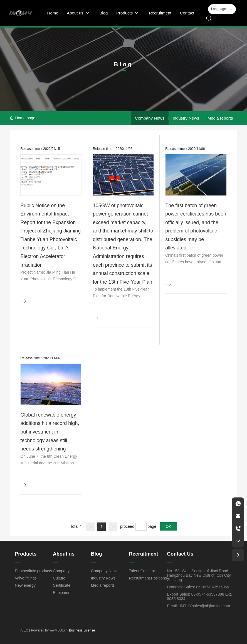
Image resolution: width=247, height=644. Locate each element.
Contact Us (180, 554)
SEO (25, 630)
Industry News (186, 118)
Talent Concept (142, 571)
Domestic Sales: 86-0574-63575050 (198, 587)
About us (64, 554)
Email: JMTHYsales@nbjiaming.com (198, 606)
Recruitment (144, 554)
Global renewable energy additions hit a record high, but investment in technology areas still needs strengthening (50, 432)
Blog (97, 554)
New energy (25, 585)
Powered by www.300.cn (49, 630)
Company (61, 571)
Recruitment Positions (148, 578)
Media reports (220, 118)
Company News (150, 118)
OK (169, 526)
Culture (59, 578)
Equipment (62, 593)
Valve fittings (26, 578)
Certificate (62, 585)
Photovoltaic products (33, 571)
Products (26, 554)
